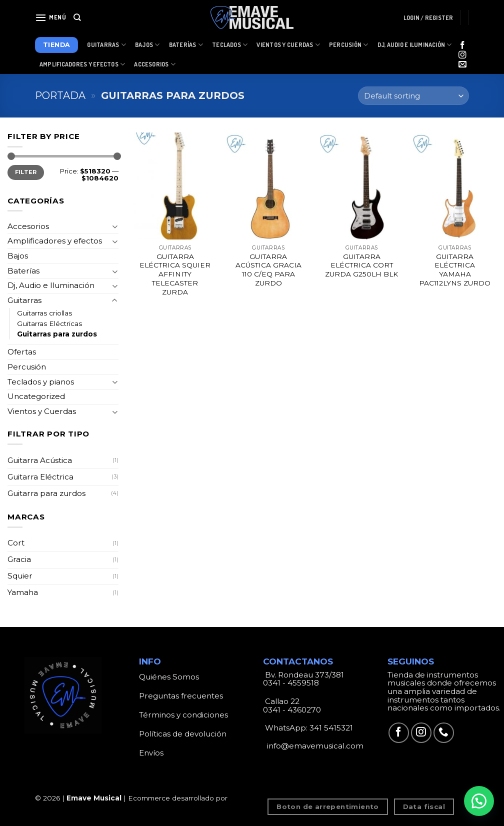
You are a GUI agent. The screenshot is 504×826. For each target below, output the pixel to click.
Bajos (147, 45)
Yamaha (23, 592)
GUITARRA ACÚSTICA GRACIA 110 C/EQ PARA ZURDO (268, 270)
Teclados (230, 45)
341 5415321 (331, 728)
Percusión (349, 45)
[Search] (77, 17)
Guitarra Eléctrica (40, 477)
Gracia (19, 559)
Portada (60, 95)
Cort (16, 543)
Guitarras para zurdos (57, 334)
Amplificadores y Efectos (82, 64)
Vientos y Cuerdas (288, 45)
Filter (26, 172)
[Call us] (444, 733)
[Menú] (51, 17)
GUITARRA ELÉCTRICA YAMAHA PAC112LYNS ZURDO (455, 270)
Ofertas (22, 352)
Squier (20, 576)
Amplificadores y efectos (55, 241)
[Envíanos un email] (462, 65)
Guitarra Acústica (40, 460)
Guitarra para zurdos (46, 493)
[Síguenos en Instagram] (462, 55)
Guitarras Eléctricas (49, 323)
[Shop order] (413, 96)
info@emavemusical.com (314, 746)
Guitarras (106, 45)
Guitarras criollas (44, 313)
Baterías (186, 45)
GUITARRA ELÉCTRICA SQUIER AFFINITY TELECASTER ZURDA (175, 274)
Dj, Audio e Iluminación (415, 45)
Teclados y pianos (41, 382)
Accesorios (155, 64)
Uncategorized (36, 396)
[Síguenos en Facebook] (462, 46)
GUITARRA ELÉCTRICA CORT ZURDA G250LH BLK (361, 265)
